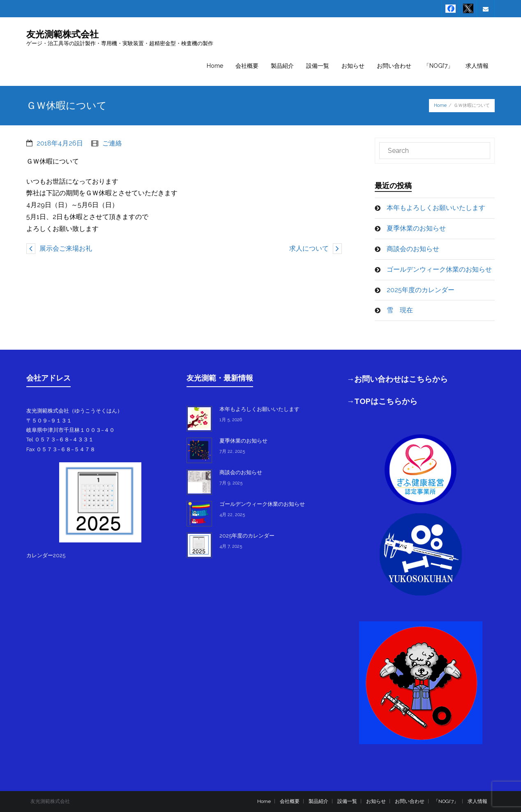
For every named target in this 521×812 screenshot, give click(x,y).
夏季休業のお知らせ (416, 228)
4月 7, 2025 (231, 546)
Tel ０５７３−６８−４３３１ (60, 439)
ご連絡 (112, 143)
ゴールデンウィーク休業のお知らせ (439, 269)
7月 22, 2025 (232, 451)
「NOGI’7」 (446, 801)
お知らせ (376, 801)
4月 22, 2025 (232, 515)
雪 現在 (400, 310)
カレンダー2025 (46, 555)
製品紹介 (318, 801)
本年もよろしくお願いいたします (436, 208)
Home (440, 105)
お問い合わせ (410, 801)
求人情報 (477, 801)
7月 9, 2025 (231, 483)
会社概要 (290, 801)
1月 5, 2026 (231, 420)
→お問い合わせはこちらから (398, 379)
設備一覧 (347, 801)
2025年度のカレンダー (421, 290)
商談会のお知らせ (413, 249)
